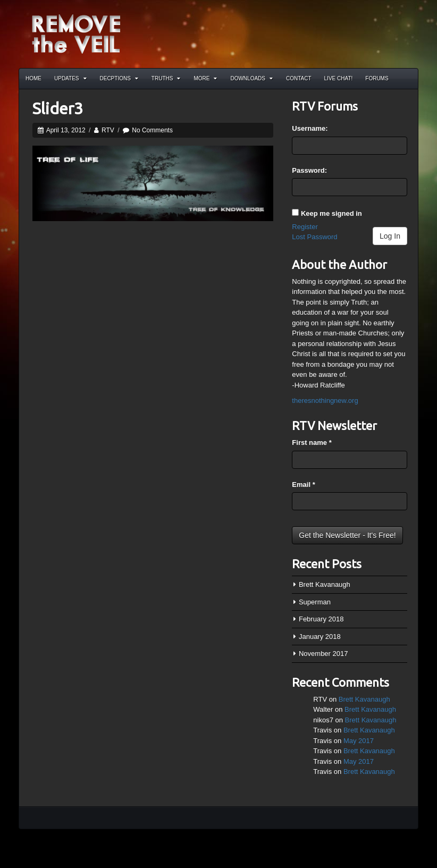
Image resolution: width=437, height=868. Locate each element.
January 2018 (320, 637)
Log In (390, 236)
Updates (70, 78)
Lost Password (314, 237)
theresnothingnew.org (325, 401)
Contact (299, 78)
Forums (377, 78)
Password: (309, 170)
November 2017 (323, 654)
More (205, 78)
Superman (315, 602)
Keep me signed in (331, 213)
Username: (310, 128)
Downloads (251, 78)
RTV (108, 130)
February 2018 (321, 619)
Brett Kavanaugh (325, 584)
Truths (166, 78)
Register (305, 227)
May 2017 (359, 741)
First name (312, 443)
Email (303, 484)
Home (33, 78)
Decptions (119, 78)
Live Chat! (339, 78)
